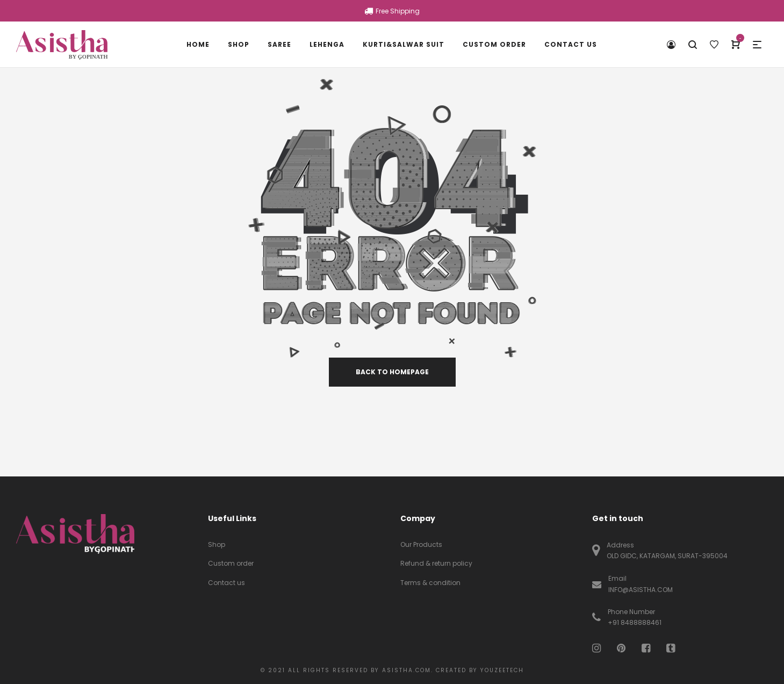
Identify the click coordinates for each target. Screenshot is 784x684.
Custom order (231, 563)
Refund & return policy (436, 563)
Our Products (421, 544)
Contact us (226, 583)
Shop (217, 544)
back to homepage (392, 372)
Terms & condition (430, 583)
